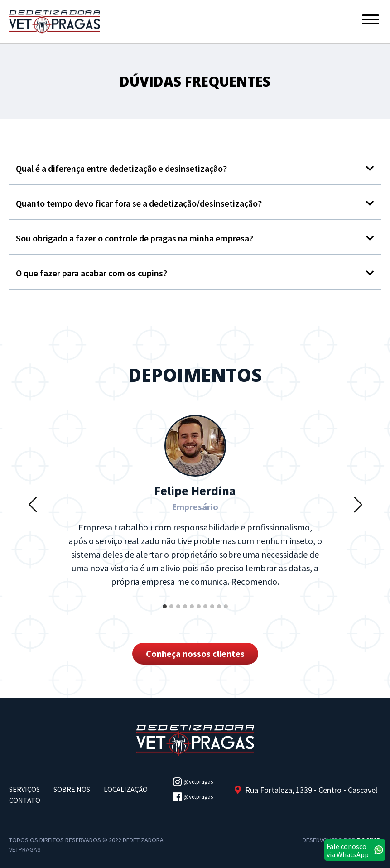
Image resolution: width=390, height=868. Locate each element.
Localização (126, 789)
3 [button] (179, 613)
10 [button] (227, 613)
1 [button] (165, 613)
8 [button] (213, 613)
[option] (195, 504)
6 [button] (199, 613)
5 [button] (193, 613)
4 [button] (186, 613)
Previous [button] (33, 504)
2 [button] (172, 613)
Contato (25, 800)
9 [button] (220, 613)
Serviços (24, 789)
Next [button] (358, 504)
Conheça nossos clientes (195, 653)
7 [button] (206, 613)
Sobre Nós (72, 789)
